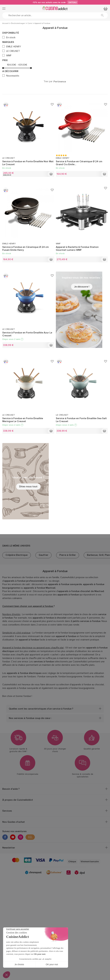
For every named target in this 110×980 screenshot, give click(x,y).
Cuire (30, 23)
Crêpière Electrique (17, 555)
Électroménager (18, 23)
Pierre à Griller (68, 555)
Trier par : (49, 81)
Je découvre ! (82, 287)
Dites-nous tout (28, 487)
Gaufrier (43, 555)
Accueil (5, 23)
